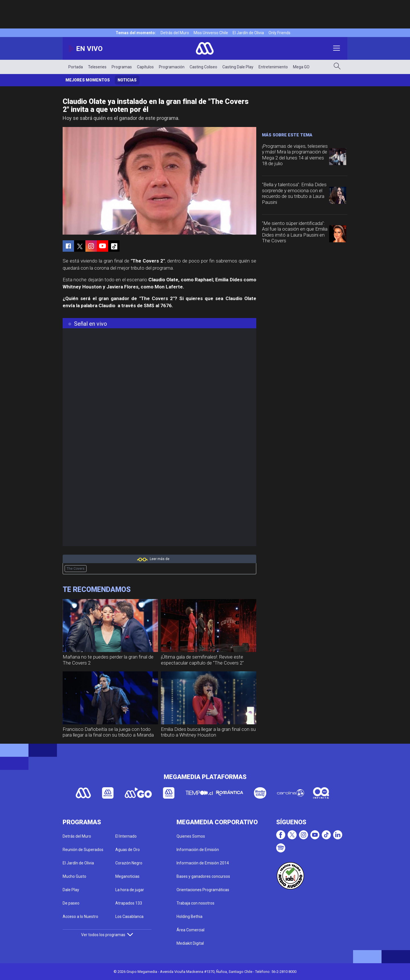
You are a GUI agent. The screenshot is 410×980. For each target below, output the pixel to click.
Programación (172, 67)
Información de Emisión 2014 (203, 863)
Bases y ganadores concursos (203, 876)
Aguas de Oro (128, 850)
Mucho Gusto (74, 876)
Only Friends (279, 33)
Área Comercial (190, 930)
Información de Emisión (198, 850)
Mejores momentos (88, 80)
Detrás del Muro (175, 33)
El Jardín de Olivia (248, 33)
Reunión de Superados (83, 850)
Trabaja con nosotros (195, 903)
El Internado (126, 836)
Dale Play (71, 890)
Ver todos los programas (107, 935)
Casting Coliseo (203, 67)
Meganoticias (127, 876)
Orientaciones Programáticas (203, 890)
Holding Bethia (189, 917)
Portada (76, 67)
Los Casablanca (129, 917)
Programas (122, 67)
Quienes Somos (191, 836)
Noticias (127, 80)
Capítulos (145, 67)
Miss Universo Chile (211, 33)
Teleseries (97, 67)
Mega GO (301, 67)
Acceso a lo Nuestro (80, 917)
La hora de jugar (130, 890)
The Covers (76, 569)
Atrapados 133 (129, 903)
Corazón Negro (129, 863)
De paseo (71, 903)
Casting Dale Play (238, 67)
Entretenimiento (273, 67)
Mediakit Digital (190, 943)
